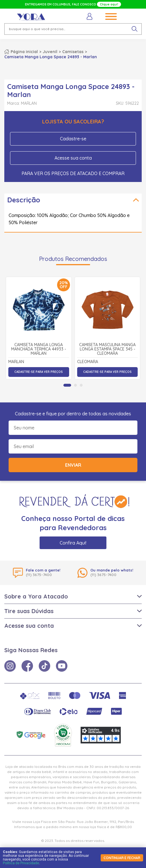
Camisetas (73, 52)
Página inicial (24, 52)
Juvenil (50, 52)
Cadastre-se (73, 139)
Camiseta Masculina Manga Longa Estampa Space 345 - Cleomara (107, 349)
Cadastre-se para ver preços (39, 372)
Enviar (73, 465)
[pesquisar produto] (135, 29)
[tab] (67, 385)
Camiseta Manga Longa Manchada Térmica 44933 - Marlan (39, 349)
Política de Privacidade (21, 863)
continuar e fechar (122, 858)
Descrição (24, 200)
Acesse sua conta (73, 158)
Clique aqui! (109, 4)
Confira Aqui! (73, 543)
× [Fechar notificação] (134, 827)
